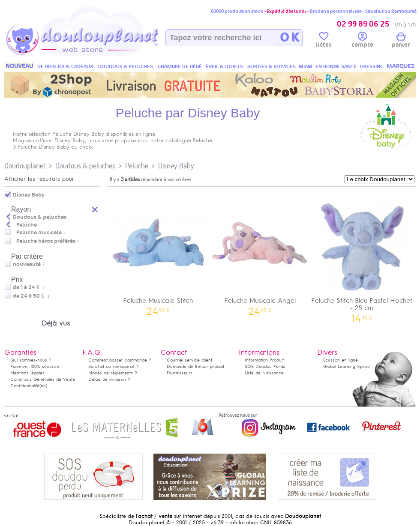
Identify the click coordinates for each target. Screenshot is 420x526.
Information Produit (264, 360)
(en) (43, 386)
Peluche (137, 166)
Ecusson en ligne (340, 360)
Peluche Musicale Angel (260, 253)
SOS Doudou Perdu (265, 366)
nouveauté (27, 264)
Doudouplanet (25, 166)
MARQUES (400, 66)
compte (362, 41)
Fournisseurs (180, 373)
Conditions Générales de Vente (43, 379)
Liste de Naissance (264, 373)
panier (401, 41)
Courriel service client (189, 360)
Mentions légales (27, 373)
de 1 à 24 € (28, 287)
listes (324, 41)
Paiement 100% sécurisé (35, 366)
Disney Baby (176, 166)
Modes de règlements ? (113, 373)
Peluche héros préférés (46, 241)
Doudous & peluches (85, 166)
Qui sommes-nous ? (31, 360)
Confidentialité (25, 386)
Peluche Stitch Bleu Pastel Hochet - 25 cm (362, 256)
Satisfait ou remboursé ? (114, 366)
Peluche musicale (39, 233)
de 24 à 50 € (31, 296)
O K (289, 38)
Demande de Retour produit (195, 366)
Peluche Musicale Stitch (158, 253)
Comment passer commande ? (120, 360)
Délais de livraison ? (109, 379)
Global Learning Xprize (346, 366)
